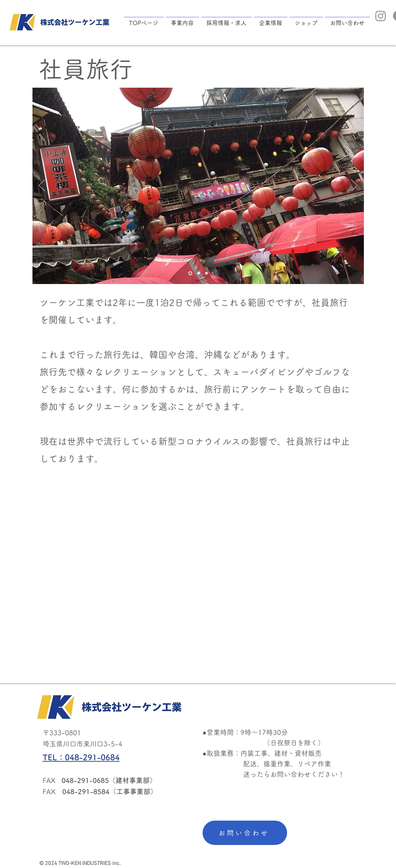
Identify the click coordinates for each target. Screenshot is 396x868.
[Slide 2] (199, 273)
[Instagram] (381, 16)
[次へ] (354, 186)
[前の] (42, 186)
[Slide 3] (206, 273)
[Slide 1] (190, 273)
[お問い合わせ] (245, 833)
